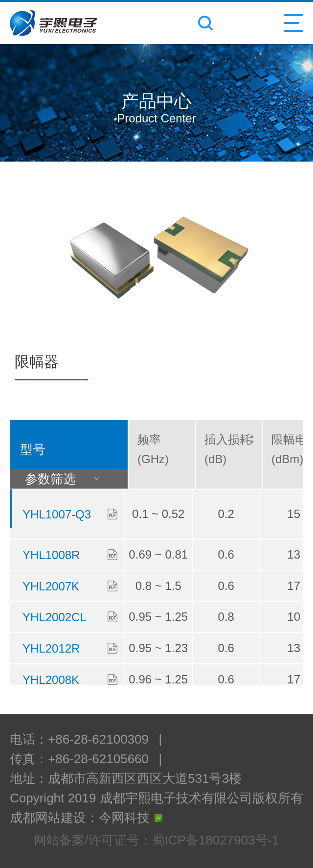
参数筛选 (68, 479)
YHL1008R (51, 555)
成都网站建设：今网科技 (86, 818)
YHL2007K (51, 586)
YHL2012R (51, 648)
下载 (112, 514)
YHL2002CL (55, 617)
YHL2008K (51, 680)
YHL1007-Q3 (57, 514)
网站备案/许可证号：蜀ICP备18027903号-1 (156, 840)
